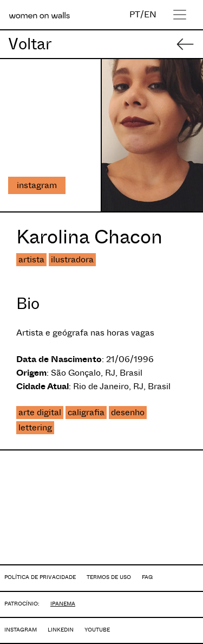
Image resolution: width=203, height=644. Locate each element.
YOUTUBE (97, 630)
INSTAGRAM (21, 630)
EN (150, 14)
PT (135, 14)
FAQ (147, 577)
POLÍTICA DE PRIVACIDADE (40, 577)
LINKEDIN (61, 630)
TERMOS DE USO (109, 577)
